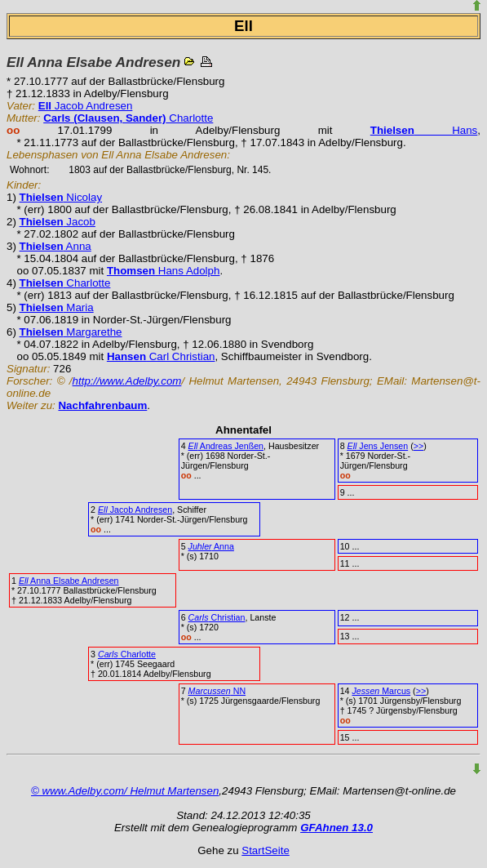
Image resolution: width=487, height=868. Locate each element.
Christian (217, 617)
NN (217, 691)
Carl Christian (161, 356)
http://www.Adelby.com (127, 381)
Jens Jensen (378, 446)
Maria (57, 307)
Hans (424, 130)
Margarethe (71, 332)
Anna (55, 246)
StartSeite (266, 850)
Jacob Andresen (86, 106)
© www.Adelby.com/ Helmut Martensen (125, 791)
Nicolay (61, 197)
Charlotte (128, 118)
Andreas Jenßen (226, 446)
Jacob (58, 222)
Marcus (381, 691)
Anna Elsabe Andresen (69, 581)
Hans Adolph (164, 271)
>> (418, 446)
